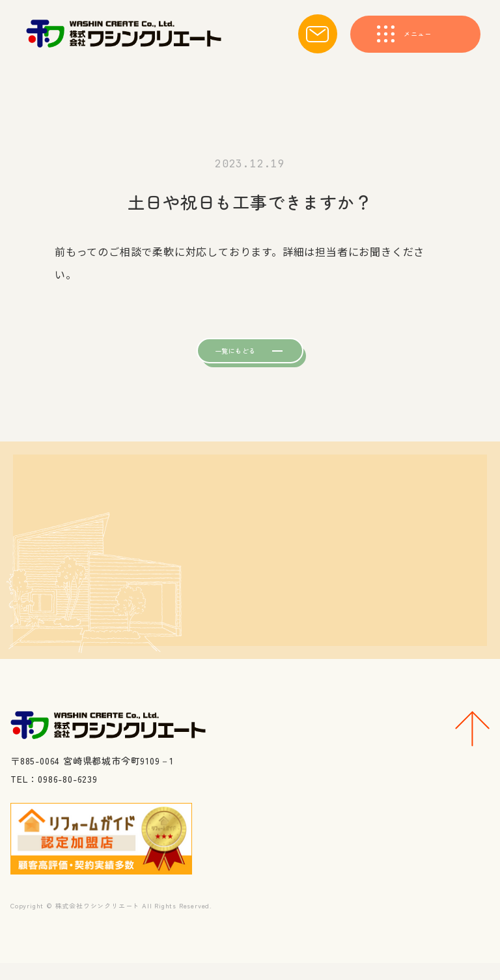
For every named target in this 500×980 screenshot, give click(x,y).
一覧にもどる (226, 357)
